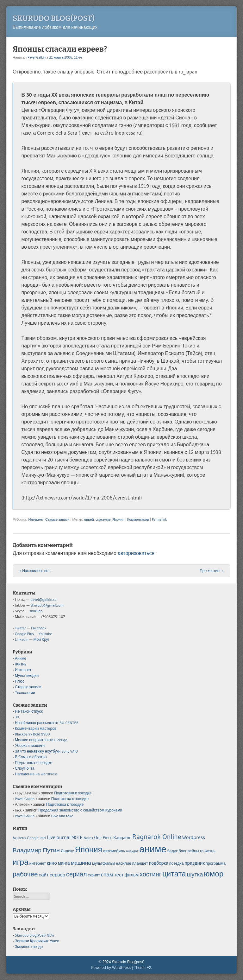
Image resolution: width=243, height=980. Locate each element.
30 (17, 717)
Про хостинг (212, 571)
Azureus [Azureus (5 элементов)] (19, 838)
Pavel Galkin (37, 57)
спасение (103, 519)
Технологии (25, 693)
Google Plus (24, 634)
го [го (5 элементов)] (202, 851)
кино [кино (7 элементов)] (52, 863)
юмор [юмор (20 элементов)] (214, 874)
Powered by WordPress (111, 968)
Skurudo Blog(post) (54, 18)
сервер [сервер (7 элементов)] (57, 875)
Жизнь (21, 664)
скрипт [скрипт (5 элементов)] (94, 875)
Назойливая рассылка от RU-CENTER (47, 723)
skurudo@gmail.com (47, 605)
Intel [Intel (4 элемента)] (43, 838)
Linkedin (22, 639)
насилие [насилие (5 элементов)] (124, 863)
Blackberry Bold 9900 (32, 734)
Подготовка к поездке (34, 763)
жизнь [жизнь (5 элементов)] (210, 851)
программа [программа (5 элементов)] (216, 863)
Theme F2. (143, 968)
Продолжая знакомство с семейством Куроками (80, 810)
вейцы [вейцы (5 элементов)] (193, 851)
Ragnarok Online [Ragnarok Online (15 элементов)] (157, 837)
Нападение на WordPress (36, 774)
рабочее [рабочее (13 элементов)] (25, 874)
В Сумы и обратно (31, 757)
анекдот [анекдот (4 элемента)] (132, 851)
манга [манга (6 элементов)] (64, 863)
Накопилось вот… (36, 571)
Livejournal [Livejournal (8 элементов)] (59, 837)
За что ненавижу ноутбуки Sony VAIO (46, 751)
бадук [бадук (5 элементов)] (173, 851)
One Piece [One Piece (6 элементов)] (103, 837)
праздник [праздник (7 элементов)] (195, 863)
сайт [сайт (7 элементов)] (44, 875)
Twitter (21, 628)
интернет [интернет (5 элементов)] (38, 863)
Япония (118, 519)
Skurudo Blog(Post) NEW (34, 935)
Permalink (159, 519)
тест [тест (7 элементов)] (119, 875)
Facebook (39, 628)
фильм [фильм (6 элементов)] (132, 875)
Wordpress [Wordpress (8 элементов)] (194, 837)
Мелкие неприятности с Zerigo (41, 740)
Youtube (46, 634)
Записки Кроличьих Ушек (37, 941)
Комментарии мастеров (36, 728)
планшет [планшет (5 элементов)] (140, 863)
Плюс (20, 681)
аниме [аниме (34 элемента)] (153, 849)
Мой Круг (41, 639)
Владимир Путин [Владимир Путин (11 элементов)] (36, 850)
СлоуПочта (25, 768)
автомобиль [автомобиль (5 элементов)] (114, 851)
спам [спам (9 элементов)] (107, 875)
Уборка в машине (30, 745)
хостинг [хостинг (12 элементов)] (150, 874)
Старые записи (57, 519)
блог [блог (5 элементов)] (182, 851)
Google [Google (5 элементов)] (33, 838)
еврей (89, 519)
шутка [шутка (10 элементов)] (195, 874)
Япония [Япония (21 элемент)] (89, 850)
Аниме (21, 658)
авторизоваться (136, 553)
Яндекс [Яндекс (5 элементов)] (67, 851)
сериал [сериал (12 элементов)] (76, 874)
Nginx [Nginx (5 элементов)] (88, 838)
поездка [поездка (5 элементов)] (177, 863)
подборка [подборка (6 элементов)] (159, 863)
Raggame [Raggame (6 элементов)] (122, 837)
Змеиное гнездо (29, 947)
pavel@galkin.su (44, 599)
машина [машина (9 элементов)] (81, 863)
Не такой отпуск (29, 711)
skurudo (36, 611)
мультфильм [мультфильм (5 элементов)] (104, 863)
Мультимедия (27, 675)
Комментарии (138, 519)
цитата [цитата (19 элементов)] (174, 874)
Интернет (36, 519)
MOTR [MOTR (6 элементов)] (77, 837)
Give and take (62, 816)
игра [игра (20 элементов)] (21, 862)
